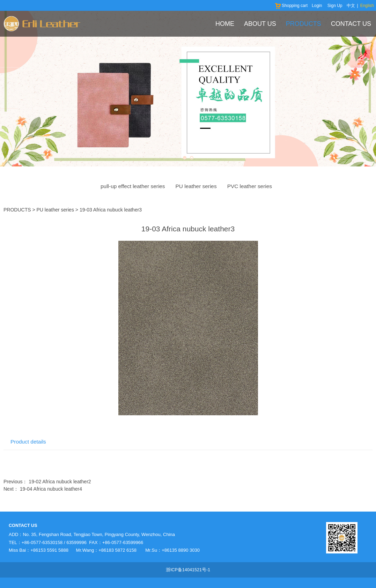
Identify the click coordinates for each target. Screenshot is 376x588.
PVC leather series (250, 186)
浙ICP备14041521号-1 (188, 570)
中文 (351, 6)
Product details (28, 442)
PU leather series (196, 186)
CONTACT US (351, 24)
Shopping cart (291, 6)
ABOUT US (260, 24)
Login (317, 6)
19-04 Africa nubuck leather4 (51, 489)
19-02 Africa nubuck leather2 (60, 482)
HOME (225, 24)
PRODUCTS (304, 24)
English (367, 6)
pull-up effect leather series (133, 186)
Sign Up (335, 6)
